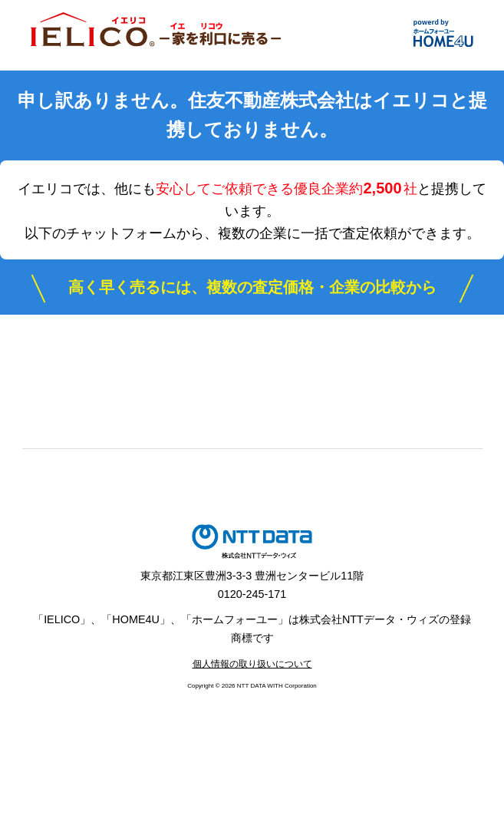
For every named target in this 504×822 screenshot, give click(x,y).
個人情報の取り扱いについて (252, 664)
